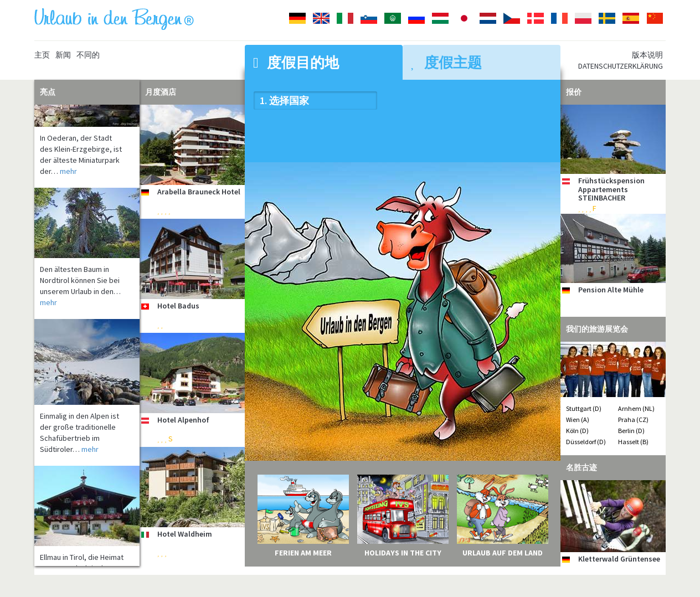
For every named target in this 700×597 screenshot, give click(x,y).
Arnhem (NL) (636, 408)
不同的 (88, 55)
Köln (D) (577, 431)
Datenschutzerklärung (621, 66)
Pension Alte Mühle (611, 290)
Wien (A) (578, 420)
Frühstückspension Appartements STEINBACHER (611, 189)
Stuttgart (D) (584, 408)
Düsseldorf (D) (586, 442)
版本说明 (647, 55)
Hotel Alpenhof (183, 420)
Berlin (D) (631, 431)
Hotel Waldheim (185, 534)
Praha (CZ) (633, 420)
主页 (42, 55)
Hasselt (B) (633, 442)
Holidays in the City (403, 553)
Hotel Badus (178, 306)
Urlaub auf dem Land (503, 553)
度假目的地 (296, 62)
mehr (68, 175)
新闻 (63, 55)
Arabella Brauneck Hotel (199, 192)
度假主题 (446, 62)
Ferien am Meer (303, 553)
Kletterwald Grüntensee (619, 559)
